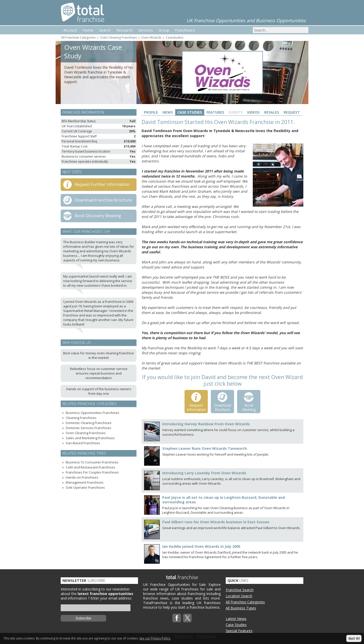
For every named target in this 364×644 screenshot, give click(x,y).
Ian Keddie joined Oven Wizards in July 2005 (201, 546)
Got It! (354, 638)
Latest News (236, 619)
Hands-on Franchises (82, 477)
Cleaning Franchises (81, 418)
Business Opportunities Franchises (93, 413)
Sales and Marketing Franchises (90, 438)
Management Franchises (85, 482)
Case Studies (190, 112)
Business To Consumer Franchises (92, 462)
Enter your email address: (111, 598)
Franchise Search (240, 590)
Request (292, 112)
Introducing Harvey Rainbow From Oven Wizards (206, 424)
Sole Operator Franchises (85, 487)
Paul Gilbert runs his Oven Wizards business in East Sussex (216, 522)
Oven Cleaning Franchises (118, 38)
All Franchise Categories (78, 38)
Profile (151, 112)
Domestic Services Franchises (88, 428)
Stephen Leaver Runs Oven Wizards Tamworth (205, 448)
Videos (253, 112)
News (168, 112)
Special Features (239, 631)
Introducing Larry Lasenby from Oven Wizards (204, 473)
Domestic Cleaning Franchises (89, 423)
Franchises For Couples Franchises (92, 472)
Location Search (239, 596)
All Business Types (241, 608)
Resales (272, 112)
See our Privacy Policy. (155, 638)
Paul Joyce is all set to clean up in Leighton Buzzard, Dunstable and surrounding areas (224, 500)
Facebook (177, 618)
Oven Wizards (151, 38)
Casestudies (175, 38)
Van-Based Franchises (83, 443)
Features (215, 112)
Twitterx (187, 618)
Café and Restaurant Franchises (90, 467)
